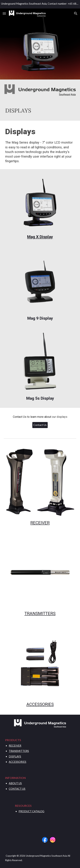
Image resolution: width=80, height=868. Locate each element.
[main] (40, 110)
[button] (4, 13)
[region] (40, 4)
